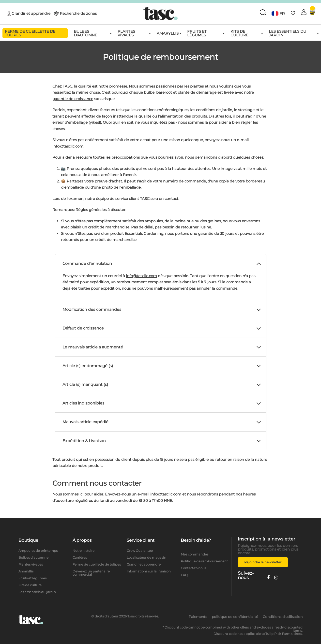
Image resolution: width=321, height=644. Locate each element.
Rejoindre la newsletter (263, 562)
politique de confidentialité (235, 617)
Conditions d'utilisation (283, 617)
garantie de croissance (73, 99)
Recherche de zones (78, 13)
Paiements (198, 617)
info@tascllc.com (68, 146)
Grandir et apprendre (31, 13)
